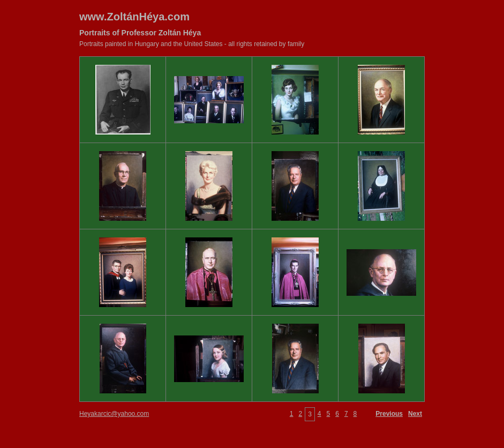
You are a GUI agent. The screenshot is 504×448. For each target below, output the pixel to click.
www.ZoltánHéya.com (134, 17)
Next (415, 414)
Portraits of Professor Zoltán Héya (140, 33)
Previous (389, 414)
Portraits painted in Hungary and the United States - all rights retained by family (192, 44)
